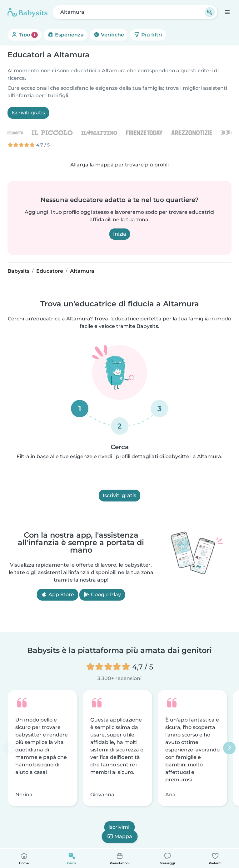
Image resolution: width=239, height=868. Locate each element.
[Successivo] (229, 748)
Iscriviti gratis (28, 113)
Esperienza (66, 35)
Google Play (102, 595)
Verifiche (109, 35)
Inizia (120, 234)
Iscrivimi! (119, 827)
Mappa (119, 836)
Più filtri (148, 35)
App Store (57, 595)
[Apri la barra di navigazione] (227, 12)
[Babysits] (27, 12)
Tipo (25, 35)
